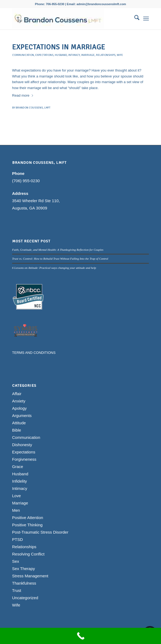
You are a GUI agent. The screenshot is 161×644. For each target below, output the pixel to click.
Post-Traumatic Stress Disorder (40, 532)
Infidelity (20, 481)
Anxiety (19, 401)
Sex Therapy (24, 569)
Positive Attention (28, 518)
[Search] (134, 19)
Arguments (22, 416)
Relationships (106, 55)
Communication (23, 55)
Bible (17, 430)
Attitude (19, 423)
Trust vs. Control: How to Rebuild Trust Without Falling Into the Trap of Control (60, 259)
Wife (120, 55)
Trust (17, 590)
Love (17, 496)
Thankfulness (24, 583)
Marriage (88, 55)
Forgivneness (24, 459)
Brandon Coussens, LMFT (33, 108)
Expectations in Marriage (59, 47)
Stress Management (30, 576)
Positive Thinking (27, 525)
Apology (19, 408)
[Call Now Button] (80, 636)
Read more (23, 95)
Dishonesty (22, 445)
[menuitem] (134, 19)
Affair (17, 394)
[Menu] (146, 19)
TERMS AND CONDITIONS (34, 353)
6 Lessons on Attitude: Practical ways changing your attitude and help (54, 268)
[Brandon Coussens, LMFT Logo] (67, 19)
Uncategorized (25, 598)
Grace (18, 467)
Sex (16, 561)
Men (16, 510)
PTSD (18, 539)
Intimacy (74, 55)
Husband (61, 55)
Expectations (44, 55)
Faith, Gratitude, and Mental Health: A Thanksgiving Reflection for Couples (58, 250)
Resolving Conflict (28, 554)
